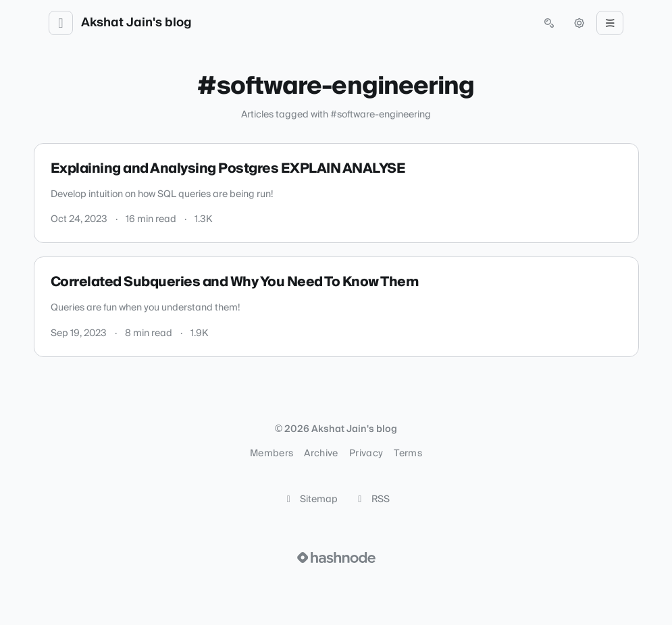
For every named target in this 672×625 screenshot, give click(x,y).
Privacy (366, 454)
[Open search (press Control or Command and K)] (549, 23)
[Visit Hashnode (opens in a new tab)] (336, 558)
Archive (321, 454)
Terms (408, 454)
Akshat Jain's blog (136, 23)
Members (272, 454)
